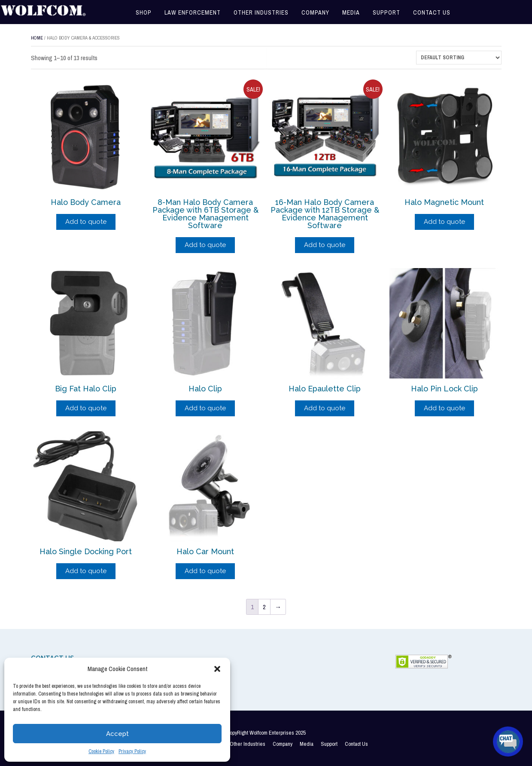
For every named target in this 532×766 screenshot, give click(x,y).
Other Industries (261, 12)
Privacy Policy (132, 751)
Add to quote (86, 222)
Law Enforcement (193, 12)
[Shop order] (459, 58)
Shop (144, 12)
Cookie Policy (101, 751)
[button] (217, 669)
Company (315, 12)
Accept (117, 734)
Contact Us (432, 12)
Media (351, 12)
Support (386, 12)
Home (37, 38)
